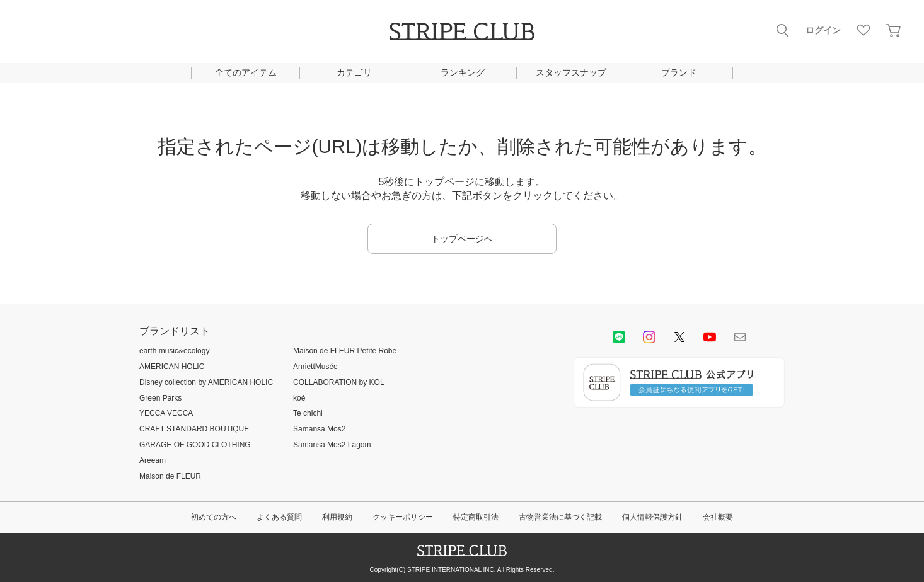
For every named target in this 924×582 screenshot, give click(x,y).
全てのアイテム (246, 72)
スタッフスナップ (571, 72)
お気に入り (863, 30)
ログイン (823, 30)
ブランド (679, 72)
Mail (740, 337)
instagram (649, 337)
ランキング (463, 72)
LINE (619, 337)
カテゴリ (354, 72)
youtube (710, 337)
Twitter (679, 337)
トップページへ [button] (462, 239)
